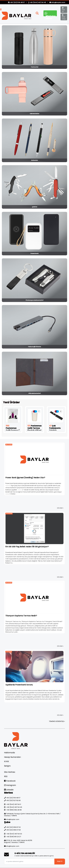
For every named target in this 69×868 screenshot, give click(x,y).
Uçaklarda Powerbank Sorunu (19, 685)
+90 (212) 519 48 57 (17, 2)
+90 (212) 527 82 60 (13, 800)
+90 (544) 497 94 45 (37, 2)
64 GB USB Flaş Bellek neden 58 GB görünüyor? (27, 547)
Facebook (10, 781)
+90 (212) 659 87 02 (13, 827)
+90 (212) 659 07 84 (13, 830)
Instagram (10, 785)
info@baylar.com (57, 2)
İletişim (7, 766)
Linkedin (9, 790)
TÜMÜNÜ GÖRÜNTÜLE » (57, 721)
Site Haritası (10, 772)
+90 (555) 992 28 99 (14, 810)
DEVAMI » (60, 508)
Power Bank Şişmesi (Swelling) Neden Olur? (25, 478)
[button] (37, 14)
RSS (6, 776)
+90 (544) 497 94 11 (14, 804)
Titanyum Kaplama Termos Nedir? (21, 616)
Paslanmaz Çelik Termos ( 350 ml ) (13, 429)
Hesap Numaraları (12, 757)
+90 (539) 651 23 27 (14, 837)
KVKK (7, 761)
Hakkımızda (9, 753)
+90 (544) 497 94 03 (14, 834)
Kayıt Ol (60, 861)
